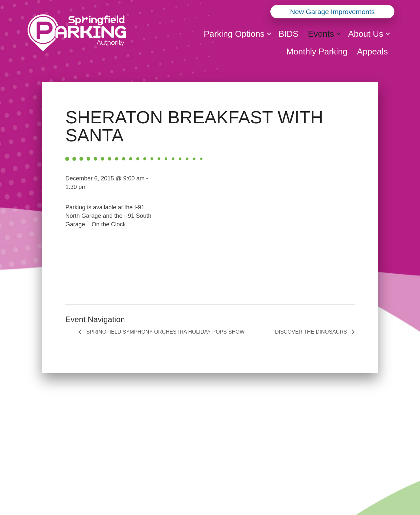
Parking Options (234, 34)
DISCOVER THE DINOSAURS (312, 332)
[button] (269, 34)
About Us (366, 34)
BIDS (289, 34)
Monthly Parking (317, 51)
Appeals (372, 51)
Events (321, 34)
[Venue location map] (262, 232)
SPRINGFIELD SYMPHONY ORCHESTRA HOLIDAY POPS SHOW (165, 332)
